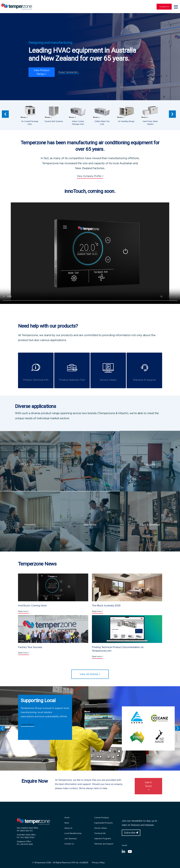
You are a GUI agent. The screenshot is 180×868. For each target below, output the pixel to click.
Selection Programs (103, 838)
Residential (90, 525)
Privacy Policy (98, 863)
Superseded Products (103, 823)
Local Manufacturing (73, 833)
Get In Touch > (148, 786)
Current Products (102, 818)
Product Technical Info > (69, 72)
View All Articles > (90, 674)
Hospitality (30, 525)
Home (67, 818)
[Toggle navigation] (176, 7)
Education (150, 464)
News (67, 823)
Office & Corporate (30, 464)
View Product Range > (41, 72)
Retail (90, 464)
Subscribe (131, 833)
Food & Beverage (150, 525)
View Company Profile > (90, 176)
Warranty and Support (104, 844)
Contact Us (164, 7)
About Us (68, 828)
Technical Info (100, 833)
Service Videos (101, 828)
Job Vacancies (71, 838)
